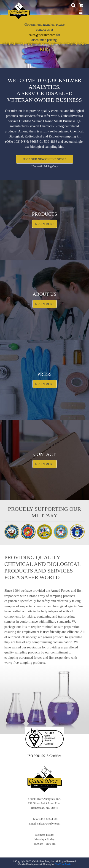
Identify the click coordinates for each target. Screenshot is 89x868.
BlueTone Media (63, 864)
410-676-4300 (49, 819)
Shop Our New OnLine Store (45, 159)
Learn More (44, 224)
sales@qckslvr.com (42, 35)
